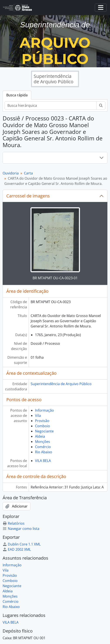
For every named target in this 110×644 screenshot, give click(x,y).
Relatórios (14, 523)
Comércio (43, 447)
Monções (42, 442)
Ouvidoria (11, 173)
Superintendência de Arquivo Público (61, 384)
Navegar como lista (21, 529)
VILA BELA (43, 461)
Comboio (42, 426)
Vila (38, 416)
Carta (28, 173)
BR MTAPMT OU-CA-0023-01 (55, 278)
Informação (44, 410)
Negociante (44, 431)
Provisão (42, 421)
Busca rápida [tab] (17, 95)
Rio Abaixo (44, 452)
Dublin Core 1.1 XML (22, 544)
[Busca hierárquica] (51, 105)
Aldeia (40, 436)
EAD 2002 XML (17, 549)
